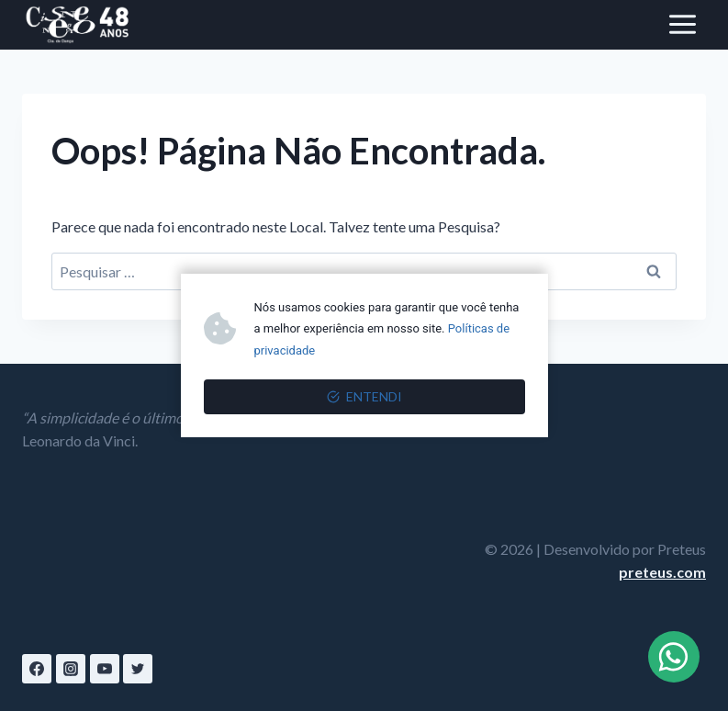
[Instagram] (71, 669)
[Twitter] (138, 669)
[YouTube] (105, 669)
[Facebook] (37, 669)
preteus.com (662, 572)
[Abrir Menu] (682, 25)
